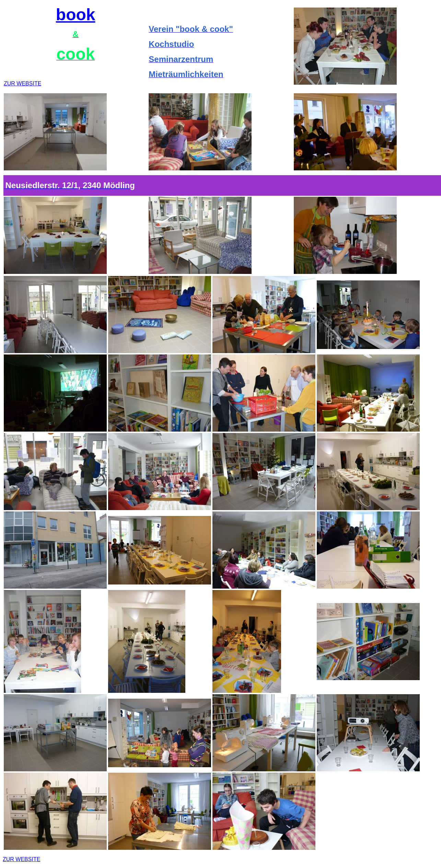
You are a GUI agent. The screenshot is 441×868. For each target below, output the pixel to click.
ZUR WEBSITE (22, 83)
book (76, 15)
